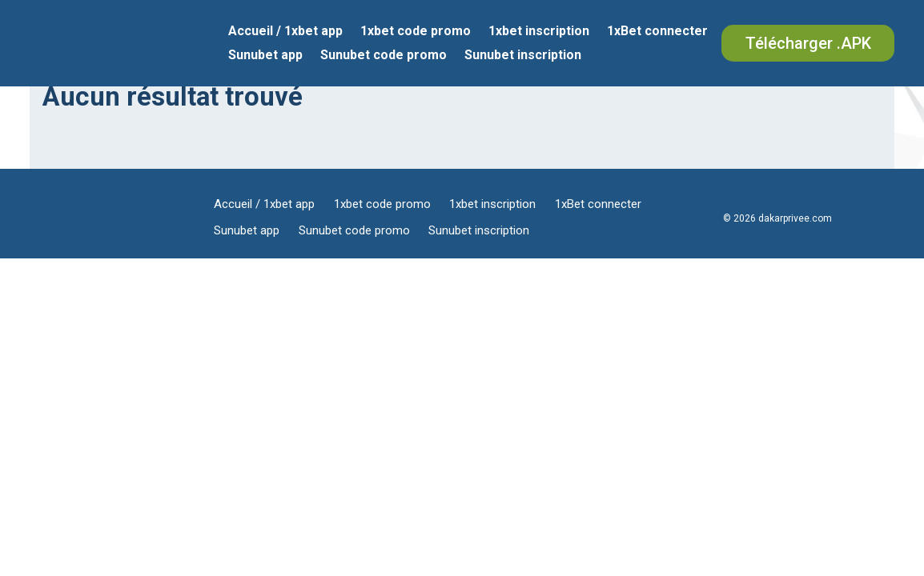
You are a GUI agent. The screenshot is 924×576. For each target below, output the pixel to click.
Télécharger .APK (808, 43)
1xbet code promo (416, 32)
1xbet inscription (539, 32)
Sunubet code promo (384, 56)
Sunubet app (265, 56)
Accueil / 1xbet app (285, 32)
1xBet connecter (657, 32)
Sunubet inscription (523, 56)
